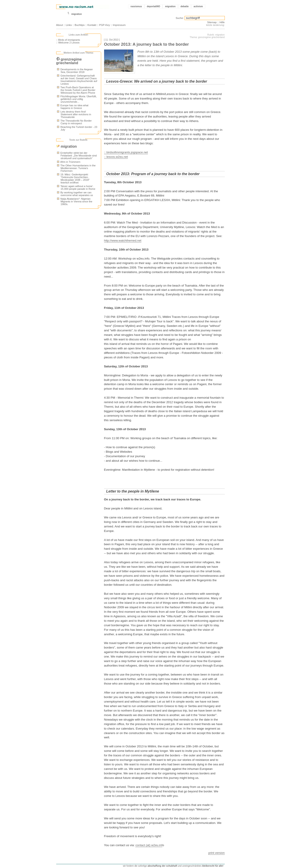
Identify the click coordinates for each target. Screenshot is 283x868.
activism (198, 6)
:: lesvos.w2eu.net (116, 157)
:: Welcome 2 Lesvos (68, 43)
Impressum (119, 25)
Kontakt (92, 25)
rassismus (136, 6)
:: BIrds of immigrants (68, 40)
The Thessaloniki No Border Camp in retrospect (74, 122)
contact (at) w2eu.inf (149, 845)
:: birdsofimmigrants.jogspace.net (126, 152)
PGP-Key (105, 25)
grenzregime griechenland (69, 61)
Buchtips (80, 25)
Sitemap (212, 22)
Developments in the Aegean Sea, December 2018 (75, 71)
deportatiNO (153, 6)
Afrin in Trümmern (69, 162)
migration (170, 6)
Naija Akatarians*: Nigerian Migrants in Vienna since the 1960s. (75, 201)
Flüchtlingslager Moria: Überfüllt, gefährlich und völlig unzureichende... (77, 99)
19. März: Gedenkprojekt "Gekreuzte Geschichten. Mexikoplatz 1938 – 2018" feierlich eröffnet (73, 179)
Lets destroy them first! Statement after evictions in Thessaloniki (74, 114)
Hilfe (222, 22)
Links (69, 25)
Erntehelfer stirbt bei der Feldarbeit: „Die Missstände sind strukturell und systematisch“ (77, 156)
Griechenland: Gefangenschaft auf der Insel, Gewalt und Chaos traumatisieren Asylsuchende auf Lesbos (77, 80)
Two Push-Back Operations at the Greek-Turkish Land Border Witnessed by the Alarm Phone (76, 90)
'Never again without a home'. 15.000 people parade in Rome (76, 188)
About (60, 25)
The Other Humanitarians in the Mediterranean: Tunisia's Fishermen (76, 168)
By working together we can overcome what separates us (75, 194)
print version (216, 853)
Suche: (180, 18)
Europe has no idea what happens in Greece (73, 107)
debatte (185, 6)
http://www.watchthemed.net (123, 241)
